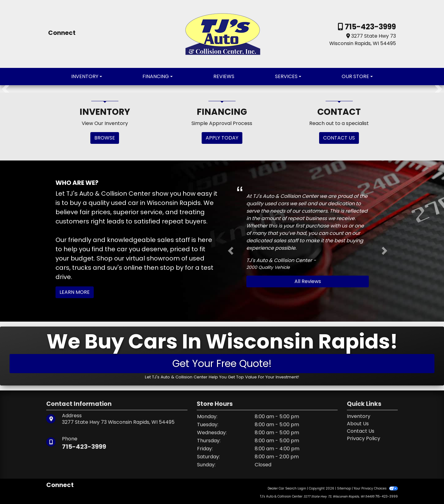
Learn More (75, 292)
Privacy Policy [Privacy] (364, 438)
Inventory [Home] (359, 416)
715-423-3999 (370, 27)
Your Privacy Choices (376, 488)
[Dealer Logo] (222, 33)
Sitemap (344, 488)
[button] (5, 89)
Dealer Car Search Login (287, 488)
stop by (172, 268)
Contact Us (361, 431)
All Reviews (308, 281)
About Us (358, 424)
